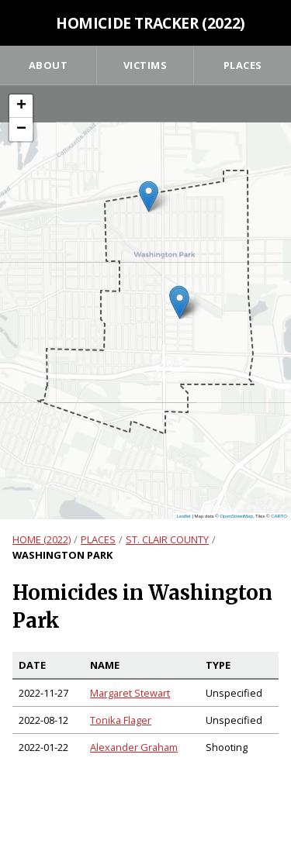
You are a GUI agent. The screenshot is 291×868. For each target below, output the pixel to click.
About (48, 65)
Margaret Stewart (130, 693)
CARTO (279, 516)
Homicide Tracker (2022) (151, 23)
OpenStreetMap (236, 516)
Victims (145, 65)
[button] (180, 303)
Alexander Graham (134, 747)
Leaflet (184, 516)
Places (243, 65)
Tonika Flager (121, 720)
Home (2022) (42, 539)
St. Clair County (167, 539)
